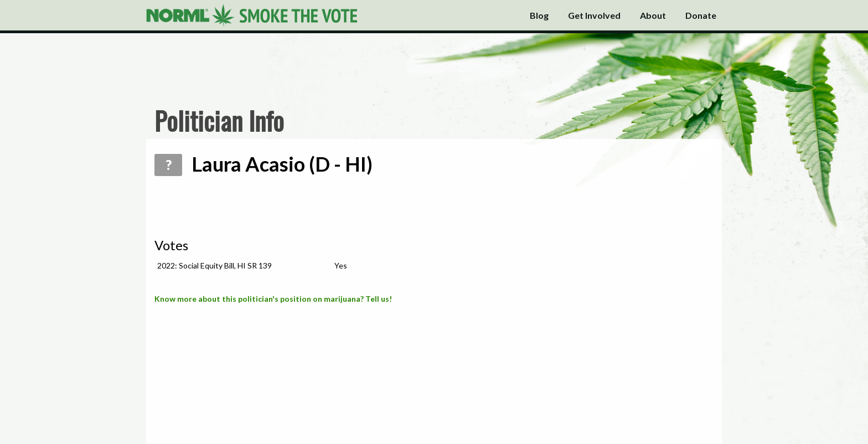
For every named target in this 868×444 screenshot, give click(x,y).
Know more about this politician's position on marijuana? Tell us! (273, 299)
